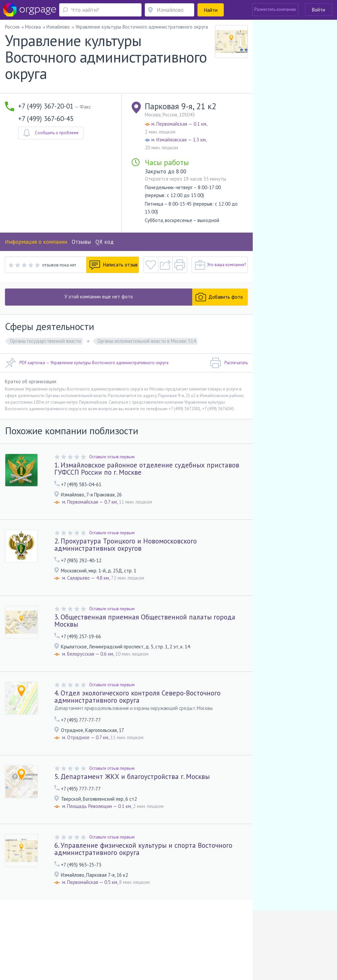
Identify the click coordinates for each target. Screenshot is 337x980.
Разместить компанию (275, 9)
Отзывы (81, 242)
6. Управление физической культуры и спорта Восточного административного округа (143, 849)
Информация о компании (36, 242)
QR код (105, 242)
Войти (319, 10)
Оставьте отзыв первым (112, 457)
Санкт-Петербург (79, 951)
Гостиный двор (117, 951)
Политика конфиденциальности (173, 941)
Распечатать (229, 363)
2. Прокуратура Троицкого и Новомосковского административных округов (126, 545)
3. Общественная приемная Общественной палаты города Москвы (145, 621)
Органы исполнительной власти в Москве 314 (147, 341)
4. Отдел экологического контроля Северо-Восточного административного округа (137, 697)
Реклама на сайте (73, 941)
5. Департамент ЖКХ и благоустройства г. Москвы (132, 777)
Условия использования (116, 941)
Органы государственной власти (45, 341)
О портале (43, 941)
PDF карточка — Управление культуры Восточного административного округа (87, 363)
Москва (21, 951)
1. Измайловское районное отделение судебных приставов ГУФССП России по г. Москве (147, 469)
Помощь (22, 941)
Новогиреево (49, 951)
